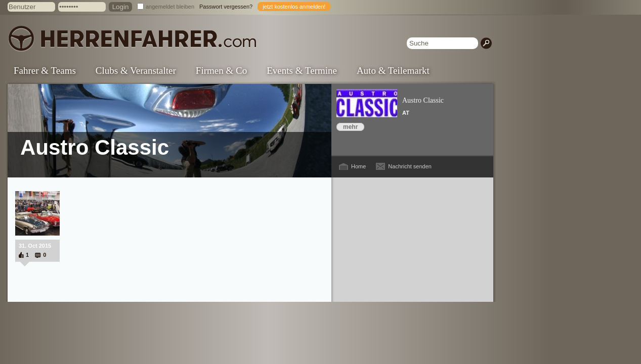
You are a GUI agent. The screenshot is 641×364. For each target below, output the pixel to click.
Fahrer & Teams (45, 71)
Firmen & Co (221, 71)
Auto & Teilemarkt (393, 71)
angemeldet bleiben (170, 7)
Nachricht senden (410, 166)
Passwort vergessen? (226, 7)
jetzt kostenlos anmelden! (294, 7)
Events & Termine (302, 71)
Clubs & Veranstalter (136, 71)
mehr (350, 127)
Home (358, 166)
